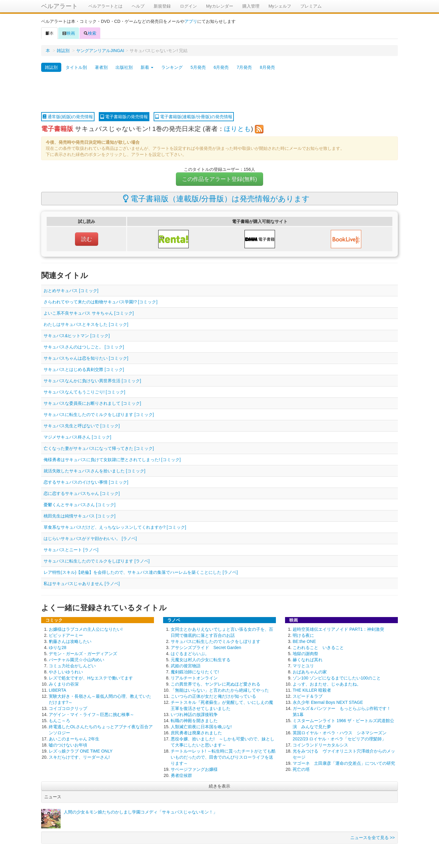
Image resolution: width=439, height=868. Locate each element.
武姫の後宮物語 (186, 666)
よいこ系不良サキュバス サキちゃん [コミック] (89, 313)
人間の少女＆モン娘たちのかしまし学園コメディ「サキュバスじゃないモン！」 (141, 812)
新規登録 (162, 6)
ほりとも (237, 129)
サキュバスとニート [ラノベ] (71, 550)
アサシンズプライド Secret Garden (206, 647)
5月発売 (198, 67)
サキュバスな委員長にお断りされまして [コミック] (92, 403)
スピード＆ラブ (308, 696)
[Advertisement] (220, 92)
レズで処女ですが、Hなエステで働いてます (91, 678)
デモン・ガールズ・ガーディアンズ (83, 654)
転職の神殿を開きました (194, 721)
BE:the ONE (304, 641)
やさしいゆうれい (66, 672)
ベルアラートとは (105, 6)
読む (87, 239)
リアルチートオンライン (194, 678)
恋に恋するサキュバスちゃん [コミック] (82, 493)
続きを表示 (220, 786)
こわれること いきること (318, 647)
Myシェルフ (280, 6)
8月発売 (267, 67)
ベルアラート (59, 6)
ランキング (172, 67)
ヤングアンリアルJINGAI (100, 51)
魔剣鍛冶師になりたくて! (195, 672)
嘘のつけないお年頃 (68, 745)
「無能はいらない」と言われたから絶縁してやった (220, 690)
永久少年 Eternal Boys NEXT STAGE (328, 702)
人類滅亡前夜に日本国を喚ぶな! (201, 727)
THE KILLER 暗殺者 (312, 690)
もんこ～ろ (59, 721)
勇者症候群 (181, 775)
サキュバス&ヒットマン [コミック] (77, 336)
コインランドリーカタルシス (320, 745)
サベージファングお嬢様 (194, 769)
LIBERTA (57, 690)
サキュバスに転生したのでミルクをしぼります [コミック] (99, 415)
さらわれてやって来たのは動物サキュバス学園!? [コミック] (100, 302)
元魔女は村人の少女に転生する (201, 660)
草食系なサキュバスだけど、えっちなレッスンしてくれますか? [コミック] (115, 527)
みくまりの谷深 (64, 684)
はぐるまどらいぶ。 (190, 654)
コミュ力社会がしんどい (72, 666)
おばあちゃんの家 (310, 672)
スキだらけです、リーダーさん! (79, 757)
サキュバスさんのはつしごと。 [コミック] (84, 347)
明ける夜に (303, 635)
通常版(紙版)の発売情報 (68, 117)
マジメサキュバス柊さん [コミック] (77, 437)
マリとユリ (303, 666)
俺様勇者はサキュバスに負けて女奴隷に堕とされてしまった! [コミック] (112, 460)
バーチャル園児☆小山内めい (77, 660)
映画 (69, 33)
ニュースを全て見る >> (373, 838)
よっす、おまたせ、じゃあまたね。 (327, 684)
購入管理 (251, 6)
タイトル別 (76, 67)
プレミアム (311, 6)
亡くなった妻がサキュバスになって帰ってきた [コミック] (99, 448)
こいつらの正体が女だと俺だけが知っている (213, 696)
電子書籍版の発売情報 (124, 117)
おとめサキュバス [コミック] (71, 291)
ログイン (188, 6)
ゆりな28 (58, 647)
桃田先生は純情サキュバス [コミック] (80, 516)
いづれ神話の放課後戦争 (194, 715)
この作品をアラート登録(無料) (220, 179)
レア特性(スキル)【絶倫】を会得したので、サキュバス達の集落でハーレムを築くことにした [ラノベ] (141, 572)
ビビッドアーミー (66, 635)
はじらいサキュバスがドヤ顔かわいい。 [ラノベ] (90, 538)
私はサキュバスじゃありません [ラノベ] (82, 584)
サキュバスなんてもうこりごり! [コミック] (84, 392)
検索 (90, 33)
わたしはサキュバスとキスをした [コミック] (86, 324)
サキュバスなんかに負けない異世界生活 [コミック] (92, 381)
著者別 (101, 67)
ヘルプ (138, 6)
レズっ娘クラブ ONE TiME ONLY (81, 751)
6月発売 (221, 67)
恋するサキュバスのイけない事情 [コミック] (86, 482)
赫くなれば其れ (308, 660)
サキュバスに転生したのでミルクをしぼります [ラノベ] (97, 561)
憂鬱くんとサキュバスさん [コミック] (80, 505)
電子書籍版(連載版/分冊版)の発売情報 (194, 117)
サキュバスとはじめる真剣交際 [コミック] (84, 369)
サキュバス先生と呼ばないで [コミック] (82, 426)
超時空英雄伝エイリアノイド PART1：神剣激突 (338, 629)
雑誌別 (63, 51)
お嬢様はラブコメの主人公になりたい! (86, 629)
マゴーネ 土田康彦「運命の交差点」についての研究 (344, 763)
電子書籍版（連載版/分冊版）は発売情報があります (216, 199)
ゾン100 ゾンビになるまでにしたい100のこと (337, 678)
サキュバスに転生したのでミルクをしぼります (216, 641)
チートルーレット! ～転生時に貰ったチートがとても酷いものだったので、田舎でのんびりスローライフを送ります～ (223, 757)
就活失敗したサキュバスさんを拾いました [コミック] (95, 471)
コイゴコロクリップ (68, 708)
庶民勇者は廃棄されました (196, 733)
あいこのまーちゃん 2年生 (74, 739)
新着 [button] (147, 67)
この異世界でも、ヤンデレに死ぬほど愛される (216, 684)
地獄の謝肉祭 (305, 654)
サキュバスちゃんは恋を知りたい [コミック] (86, 358)
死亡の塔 (301, 769)
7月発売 (244, 67)
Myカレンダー (220, 6)
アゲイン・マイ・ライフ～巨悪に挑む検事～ (91, 715)
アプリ (191, 21)
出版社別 (124, 67)
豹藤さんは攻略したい (70, 641)
